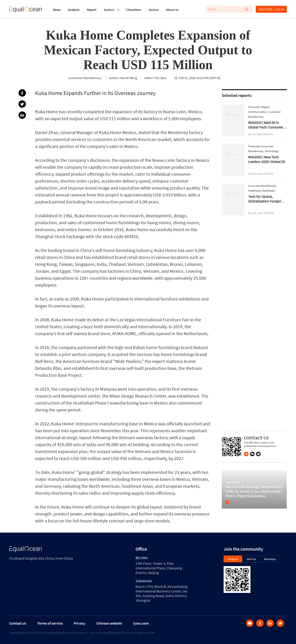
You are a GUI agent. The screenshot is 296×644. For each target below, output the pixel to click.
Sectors (109, 9)
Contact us (18, 623)
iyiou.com (141, 623)
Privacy (80, 623)
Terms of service (50, 623)
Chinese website (109, 623)
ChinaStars (133, 10)
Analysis (74, 10)
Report (92, 10)
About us (172, 10)
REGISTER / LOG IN (271, 9)
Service (154, 10)
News (57, 10)
